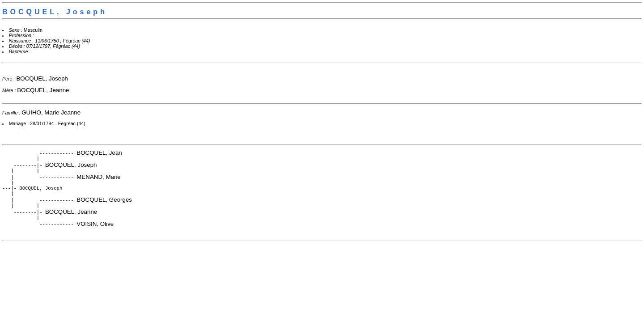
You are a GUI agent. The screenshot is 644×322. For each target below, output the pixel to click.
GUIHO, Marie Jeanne (51, 112)
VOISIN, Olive (95, 230)
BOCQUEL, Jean (99, 153)
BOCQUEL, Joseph (42, 78)
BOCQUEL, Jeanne (43, 90)
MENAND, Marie (99, 179)
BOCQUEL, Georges (104, 204)
